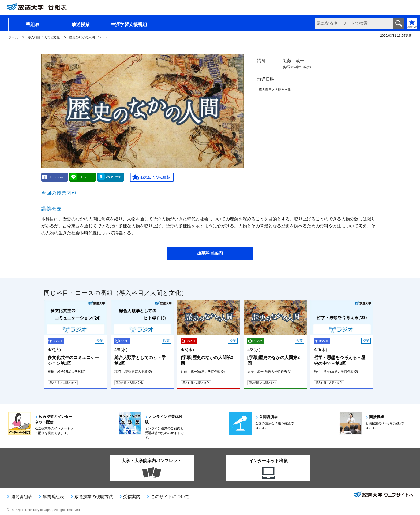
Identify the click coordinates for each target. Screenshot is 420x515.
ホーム (13, 37)
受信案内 (132, 497)
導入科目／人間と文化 (44, 37)
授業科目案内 (210, 253)
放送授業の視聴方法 (94, 497)
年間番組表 (53, 497)
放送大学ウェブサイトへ (383, 495)
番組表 (33, 25)
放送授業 (81, 25)
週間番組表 (22, 497)
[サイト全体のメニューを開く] (411, 8)
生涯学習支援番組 (129, 25)
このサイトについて (170, 497)
